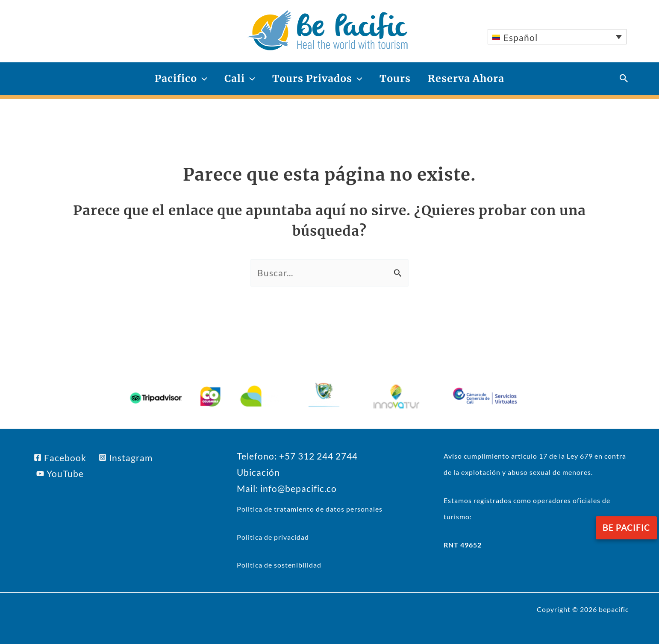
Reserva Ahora (466, 78)
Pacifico (181, 79)
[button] (624, 79)
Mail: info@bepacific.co (287, 488)
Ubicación (258, 472)
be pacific (626, 527)
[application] (202, 79)
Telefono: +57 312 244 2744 (297, 456)
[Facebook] (60, 458)
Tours (395, 78)
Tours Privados (317, 79)
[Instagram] (126, 458)
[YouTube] (60, 473)
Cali (240, 79)
